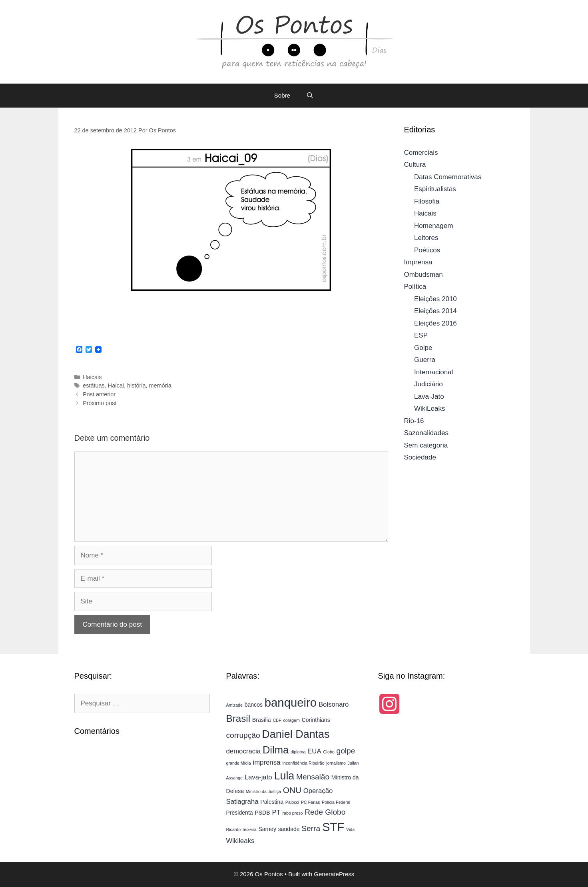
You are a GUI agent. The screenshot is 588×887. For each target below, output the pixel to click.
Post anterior (99, 394)
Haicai (116, 386)
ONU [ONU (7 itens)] (292, 790)
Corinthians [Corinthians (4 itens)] (316, 720)
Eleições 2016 (436, 323)
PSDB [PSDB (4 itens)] (262, 813)
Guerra (425, 360)
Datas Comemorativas (448, 177)
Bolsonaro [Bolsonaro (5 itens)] (334, 704)
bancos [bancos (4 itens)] (254, 705)
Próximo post (100, 403)
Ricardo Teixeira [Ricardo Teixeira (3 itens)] (241, 829)
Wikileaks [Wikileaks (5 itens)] (240, 841)
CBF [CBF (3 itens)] (277, 720)
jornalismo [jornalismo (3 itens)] (336, 763)
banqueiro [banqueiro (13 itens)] (291, 702)
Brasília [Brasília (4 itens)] (262, 720)
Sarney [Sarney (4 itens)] (267, 829)
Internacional (434, 372)
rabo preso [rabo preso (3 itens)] (293, 813)
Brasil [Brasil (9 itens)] (238, 718)
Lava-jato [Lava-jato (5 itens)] (258, 777)
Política (415, 287)
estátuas (94, 386)
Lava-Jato (429, 397)
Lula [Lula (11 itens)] (284, 776)
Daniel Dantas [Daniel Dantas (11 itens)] (296, 734)
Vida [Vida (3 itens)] (350, 829)
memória (160, 386)
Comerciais (421, 153)
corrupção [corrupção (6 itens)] (243, 735)
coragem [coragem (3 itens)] (291, 720)
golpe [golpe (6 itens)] (346, 751)
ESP (421, 335)
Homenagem (434, 226)
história (137, 386)
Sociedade (420, 457)
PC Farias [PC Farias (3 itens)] (310, 802)
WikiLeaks (430, 409)
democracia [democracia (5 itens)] (243, 751)
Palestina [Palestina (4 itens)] (272, 802)
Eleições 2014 (436, 311)
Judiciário (429, 384)
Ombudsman (424, 275)
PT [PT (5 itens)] (276, 812)
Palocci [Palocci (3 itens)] (292, 802)
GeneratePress (334, 874)
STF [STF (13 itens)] (333, 827)
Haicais (92, 377)
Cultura (415, 165)
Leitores (426, 238)
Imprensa (418, 262)
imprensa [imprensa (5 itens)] (266, 762)
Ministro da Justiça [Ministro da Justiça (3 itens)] (263, 791)
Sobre (282, 95)
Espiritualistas (435, 189)
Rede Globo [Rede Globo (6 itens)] (325, 812)
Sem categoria (426, 445)
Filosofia (427, 201)
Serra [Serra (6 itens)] (311, 828)
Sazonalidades (427, 433)
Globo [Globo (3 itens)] (329, 752)
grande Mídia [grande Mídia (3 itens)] (238, 763)
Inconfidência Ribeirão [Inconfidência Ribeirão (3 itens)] (303, 763)
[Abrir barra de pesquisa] (310, 96)
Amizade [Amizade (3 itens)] (234, 705)
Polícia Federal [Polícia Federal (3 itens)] (336, 802)
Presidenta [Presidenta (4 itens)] (239, 813)
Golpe (423, 348)
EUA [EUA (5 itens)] (314, 751)
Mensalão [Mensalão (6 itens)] (313, 777)
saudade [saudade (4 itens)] (289, 829)
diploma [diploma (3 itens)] (298, 752)
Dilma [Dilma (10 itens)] (276, 750)
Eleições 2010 (436, 299)
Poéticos (427, 250)
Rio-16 (414, 421)
